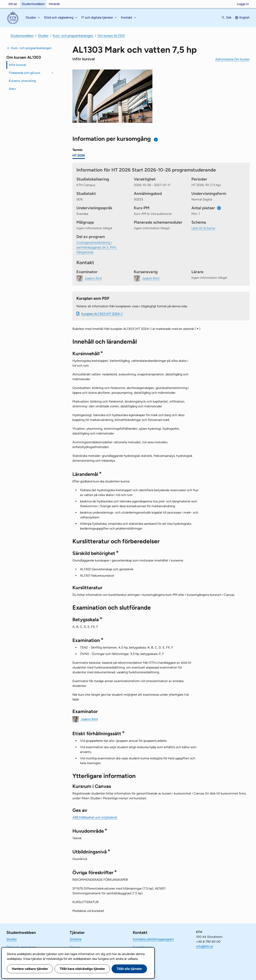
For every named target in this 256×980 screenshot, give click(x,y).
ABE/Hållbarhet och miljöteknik (95, 817)
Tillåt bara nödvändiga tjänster (82, 969)
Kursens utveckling (22, 81)
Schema (75, 939)
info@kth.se (205, 946)
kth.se (13, 4)
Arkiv (12, 89)
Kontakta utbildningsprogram (153, 939)
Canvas (75, 947)
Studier (43, 36)
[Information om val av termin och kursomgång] (156, 139)
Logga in (243, 4)
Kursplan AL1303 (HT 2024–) (102, 314)
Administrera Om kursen (232, 59)
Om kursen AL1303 (111, 36)
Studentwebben (33, 4)
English (244, 17)
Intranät (54, 4)
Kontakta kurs (142, 947)
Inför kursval (17, 65)
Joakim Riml (89, 719)
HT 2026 (79, 155)
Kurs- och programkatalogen (73, 36)
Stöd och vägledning (21, 947)
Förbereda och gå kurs (24, 73)
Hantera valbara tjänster (30, 969)
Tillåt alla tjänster (129, 969)
